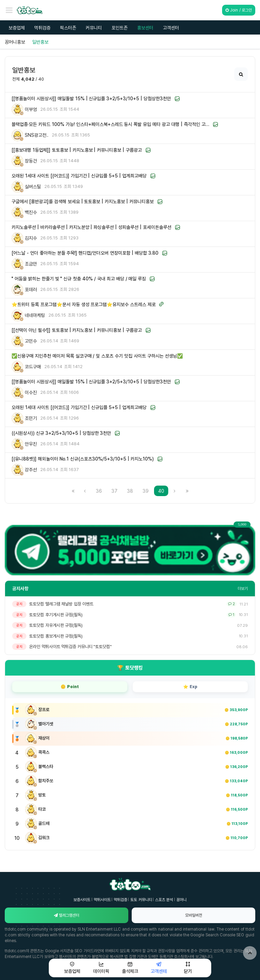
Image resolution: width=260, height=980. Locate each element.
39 (146, 491)
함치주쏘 (46, 781)
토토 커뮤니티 (141, 900)
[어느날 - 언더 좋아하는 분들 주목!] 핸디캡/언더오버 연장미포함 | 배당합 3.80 (85, 253)
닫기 (188, 968)
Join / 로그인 (239, 10)
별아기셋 (46, 724)
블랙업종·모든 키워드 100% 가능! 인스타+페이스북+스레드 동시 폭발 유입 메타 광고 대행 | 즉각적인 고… (110, 124)
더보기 (243, 588)
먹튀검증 (42, 28)
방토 (42, 795)
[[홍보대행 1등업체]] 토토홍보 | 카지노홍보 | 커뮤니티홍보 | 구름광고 (77, 150)
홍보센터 (145, 28)
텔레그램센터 (67, 915)
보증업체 (17, 28)
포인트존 (120, 28)
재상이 (44, 738)
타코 (42, 809)
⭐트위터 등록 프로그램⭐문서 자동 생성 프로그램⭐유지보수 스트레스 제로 (84, 304)
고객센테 (159, 968)
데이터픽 (101, 968)
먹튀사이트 (102, 900)
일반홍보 (40, 42)
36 (99, 491)
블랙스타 (46, 766)
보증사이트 (82, 900)
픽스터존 (68, 28)
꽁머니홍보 (15, 42)
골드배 (44, 823)
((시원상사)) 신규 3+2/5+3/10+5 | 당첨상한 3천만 (61, 433)
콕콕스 (44, 752)
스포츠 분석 (164, 900)
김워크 (44, 837)
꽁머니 (181, 900)
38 (130, 491)
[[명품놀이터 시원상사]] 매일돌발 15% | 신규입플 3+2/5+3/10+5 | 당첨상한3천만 (91, 98)
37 (114, 491)
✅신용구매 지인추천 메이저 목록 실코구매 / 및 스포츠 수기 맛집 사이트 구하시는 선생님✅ (97, 356)
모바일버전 (194, 915)
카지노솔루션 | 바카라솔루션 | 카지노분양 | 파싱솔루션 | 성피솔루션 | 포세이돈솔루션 (91, 227)
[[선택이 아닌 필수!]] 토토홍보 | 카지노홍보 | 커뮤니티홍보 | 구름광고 (77, 330)
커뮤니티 (94, 28)
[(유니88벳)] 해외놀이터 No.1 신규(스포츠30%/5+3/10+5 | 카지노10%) (83, 459)
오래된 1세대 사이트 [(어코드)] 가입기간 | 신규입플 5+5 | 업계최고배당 (79, 176)
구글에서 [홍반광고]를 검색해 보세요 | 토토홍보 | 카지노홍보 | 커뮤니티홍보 (83, 201)
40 (163, 491)
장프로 (44, 709)
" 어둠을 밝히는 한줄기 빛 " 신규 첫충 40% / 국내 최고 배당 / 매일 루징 (79, 279)
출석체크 (130, 968)
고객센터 (171, 28)
